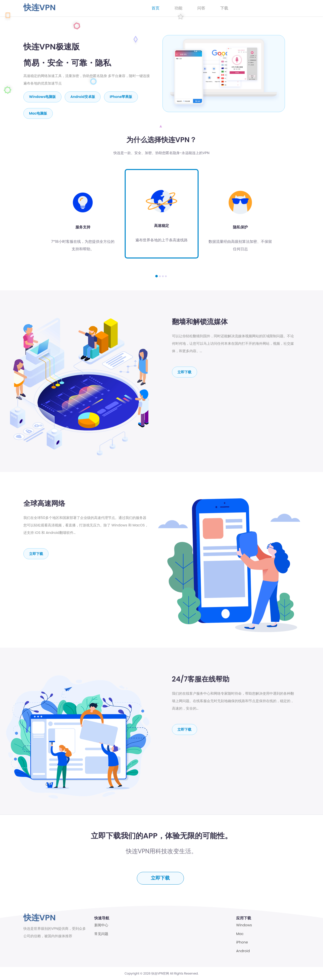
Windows (244, 925)
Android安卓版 (83, 97)
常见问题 (101, 934)
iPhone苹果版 (121, 97)
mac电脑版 (38, 113)
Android (243, 951)
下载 (224, 8)
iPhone (242, 942)
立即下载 (185, 372)
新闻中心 (101, 925)
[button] (157, 276)
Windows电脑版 (42, 97)
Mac (240, 934)
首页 (156, 8)
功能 (178, 8)
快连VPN (40, 7)
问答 (201, 8)
